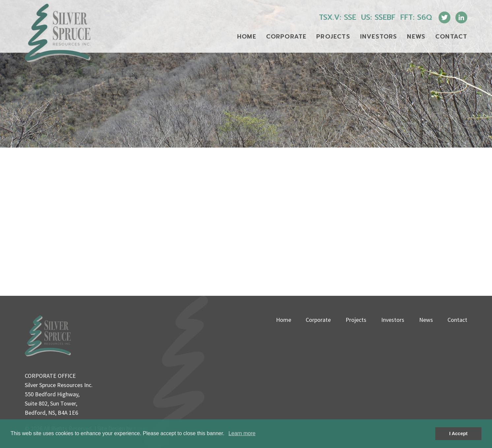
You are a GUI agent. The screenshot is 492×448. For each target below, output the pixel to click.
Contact (451, 37)
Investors (379, 37)
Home (247, 37)
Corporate (286, 37)
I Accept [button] (458, 434)
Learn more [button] (242, 433)
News (416, 37)
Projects (333, 37)
